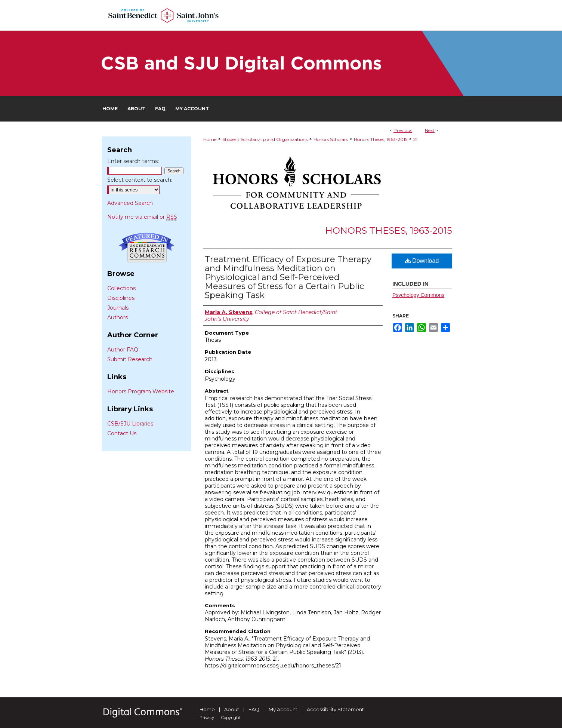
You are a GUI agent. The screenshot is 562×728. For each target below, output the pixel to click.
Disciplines (121, 298)
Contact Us (122, 433)
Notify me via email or (142, 217)
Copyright (231, 718)
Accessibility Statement (335, 709)
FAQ (254, 709)
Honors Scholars (331, 139)
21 (415, 139)
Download (422, 261)
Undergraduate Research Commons (146, 248)
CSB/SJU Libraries (130, 424)
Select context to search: (140, 180)
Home (210, 139)
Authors (118, 317)
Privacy (207, 718)
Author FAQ (123, 350)
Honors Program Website (141, 391)
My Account (283, 709)
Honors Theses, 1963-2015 (381, 139)
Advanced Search (130, 203)
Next (430, 130)
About (232, 709)
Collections (121, 288)
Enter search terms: (133, 161)
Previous (403, 130)
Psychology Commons (418, 295)
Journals (118, 308)
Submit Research (130, 359)
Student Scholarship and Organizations (265, 139)
